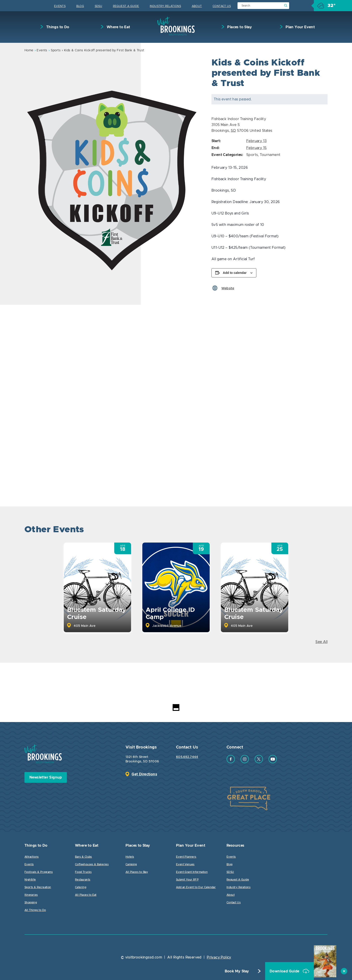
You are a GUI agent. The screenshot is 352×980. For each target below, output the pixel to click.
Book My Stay (237, 971)
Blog (80, 6)
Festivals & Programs (39, 872)
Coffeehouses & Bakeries (92, 864)
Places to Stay (239, 27)
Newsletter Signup (46, 777)
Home (29, 50)
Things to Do (57, 27)
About (197, 6)
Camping (131, 864)
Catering (81, 887)
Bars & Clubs (84, 857)
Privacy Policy (219, 957)
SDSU (99, 6)
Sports (56, 50)
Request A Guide (126, 6)
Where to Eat (118, 27)
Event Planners (186, 857)
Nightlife (30, 880)
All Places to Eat (86, 895)
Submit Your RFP (187, 880)
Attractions (32, 857)
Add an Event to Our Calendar (196, 887)
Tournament (270, 155)
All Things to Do (35, 910)
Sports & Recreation (38, 887)
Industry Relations (165, 6)
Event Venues (185, 864)
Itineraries (31, 895)
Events (60, 6)
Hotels (130, 857)
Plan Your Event (300, 27)
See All (321, 642)
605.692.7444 (187, 757)
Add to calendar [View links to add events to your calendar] (235, 273)
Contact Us (222, 6)
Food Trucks (83, 872)
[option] (112, 175)
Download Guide (285, 971)
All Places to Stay (137, 872)
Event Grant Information (192, 872)
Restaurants (83, 880)
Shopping (31, 902)
